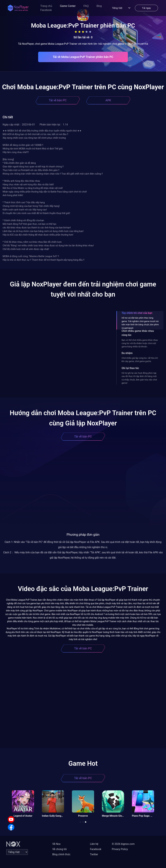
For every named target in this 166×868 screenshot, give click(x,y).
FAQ (86, 6)
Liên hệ (94, 844)
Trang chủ (46, 6)
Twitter (94, 854)
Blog (99, 6)
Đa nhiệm (127, 353)
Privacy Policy (120, 849)
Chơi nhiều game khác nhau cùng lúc (138, 333)
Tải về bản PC (58, 100)
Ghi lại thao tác (130, 368)
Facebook (46, 10)
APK (108, 100)
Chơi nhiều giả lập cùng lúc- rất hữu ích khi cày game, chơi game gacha (140, 360)
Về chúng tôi (60, 849)
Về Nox (57, 844)
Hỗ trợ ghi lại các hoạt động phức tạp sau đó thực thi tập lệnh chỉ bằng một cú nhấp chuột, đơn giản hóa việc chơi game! (139, 378)
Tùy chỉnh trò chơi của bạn (137, 313)
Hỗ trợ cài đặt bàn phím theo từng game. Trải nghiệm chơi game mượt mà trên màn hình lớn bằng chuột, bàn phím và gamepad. (140, 323)
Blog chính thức (61, 854)
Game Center (68, 6)
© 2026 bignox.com (123, 844)
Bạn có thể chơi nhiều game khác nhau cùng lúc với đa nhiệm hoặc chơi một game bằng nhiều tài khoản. (140, 343)
